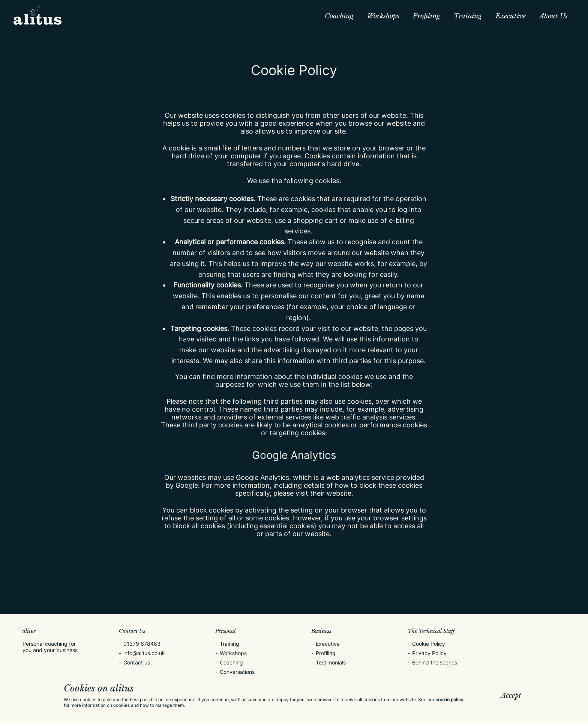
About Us (553, 16)
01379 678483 (142, 644)
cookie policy (449, 700)
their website (331, 493)
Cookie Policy (429, 644)
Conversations (237, 672)
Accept (511, 696)
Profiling (427, 16)
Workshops (383, 16)
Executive (511, 16)
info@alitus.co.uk (144, 653)
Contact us (137, 662)
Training (468, 16)
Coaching (339, 16)
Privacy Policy (429, 653)
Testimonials (331, 662)
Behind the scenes (435, 662)
